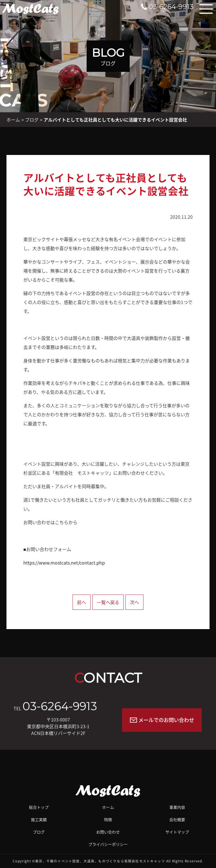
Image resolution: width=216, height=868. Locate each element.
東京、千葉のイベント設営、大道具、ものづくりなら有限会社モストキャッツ (100, 861)
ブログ (32, 120)
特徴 (108, 819)
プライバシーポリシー (108, 844)
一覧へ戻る (108, 602)
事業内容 (177, 807)
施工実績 (39, 819)
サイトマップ (177, 832)
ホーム (13, 120)
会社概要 (177, 819)
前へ (82, 602)
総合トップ (39, 807)
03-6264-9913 (60, 706)
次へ (134, 602)
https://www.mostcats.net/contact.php (64, 563)
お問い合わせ (108, 832)
